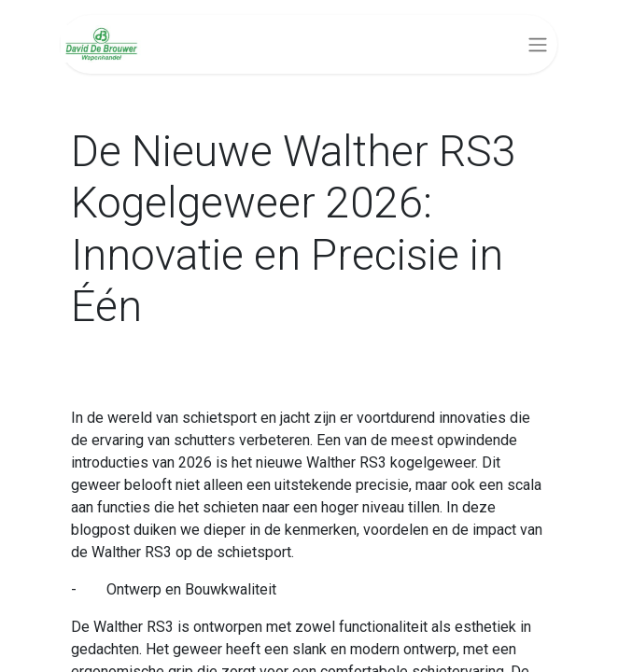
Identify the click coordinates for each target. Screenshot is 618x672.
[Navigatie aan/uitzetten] (538, 44)
